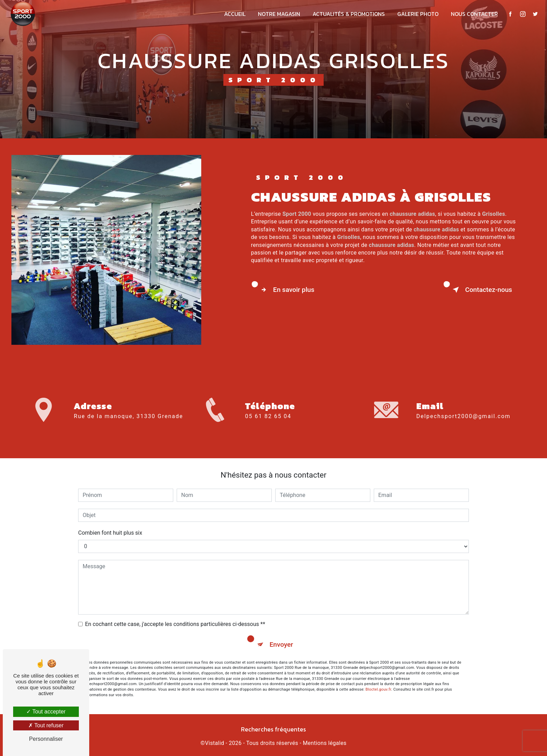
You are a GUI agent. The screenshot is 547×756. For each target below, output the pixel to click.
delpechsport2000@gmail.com (463, 404)
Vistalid (215, 743)
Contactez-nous (481, 290)
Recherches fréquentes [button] (273, 729)
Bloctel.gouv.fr (378, 689)
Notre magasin (279, 14)
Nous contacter (474, 14)
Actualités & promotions (349, 14)
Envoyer (281, 644)
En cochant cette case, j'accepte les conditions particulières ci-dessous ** (175, 624)
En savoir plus (286, 290)
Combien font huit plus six (110, 533)
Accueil (235, 14)
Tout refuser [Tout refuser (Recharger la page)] (46, 725)
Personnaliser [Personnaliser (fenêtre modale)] (46, 739)
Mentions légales (325, 743)
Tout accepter (46, 712)
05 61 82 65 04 (268, 429)
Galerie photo (418, 14)
